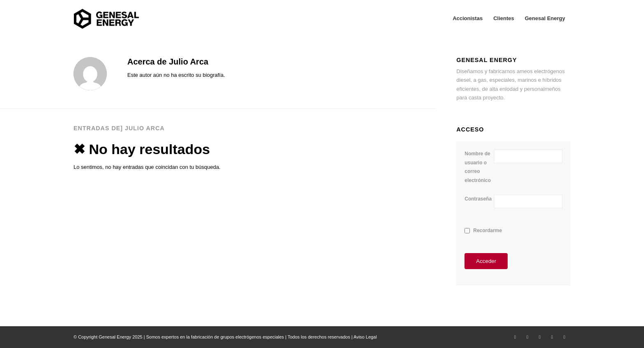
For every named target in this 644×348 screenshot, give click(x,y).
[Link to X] (515, 337)
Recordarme (488, 230)
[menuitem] (468, 18)
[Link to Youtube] (564, 337)
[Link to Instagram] (552, 337)
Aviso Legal (365, 337)
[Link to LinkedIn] (540, 337)
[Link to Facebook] (527, 337)
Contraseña (478, 199)
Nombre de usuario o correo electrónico (478, 167)
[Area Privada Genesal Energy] (106, 18)
